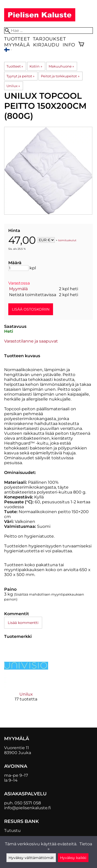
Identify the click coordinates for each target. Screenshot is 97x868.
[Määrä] (18, 268)
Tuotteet (17, 39)
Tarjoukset (49, 39)
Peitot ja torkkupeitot (60, 76)
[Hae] (48, 31)
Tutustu (12, 831)
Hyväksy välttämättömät (31, 858)
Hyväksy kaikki (73, 858)
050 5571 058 (28, 803)
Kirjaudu (46, 45)
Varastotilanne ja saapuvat (31, 341)
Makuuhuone (61, 66)
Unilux (13, 86)
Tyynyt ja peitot (20, 76)
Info (69, 45)
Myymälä (17, 45)
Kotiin (36, 66)
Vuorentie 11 (17, 748)
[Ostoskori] (81, 45)
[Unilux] (26, 677)
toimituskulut (67, 240)
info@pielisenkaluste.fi (28, 808)
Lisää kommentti (23, 623)
